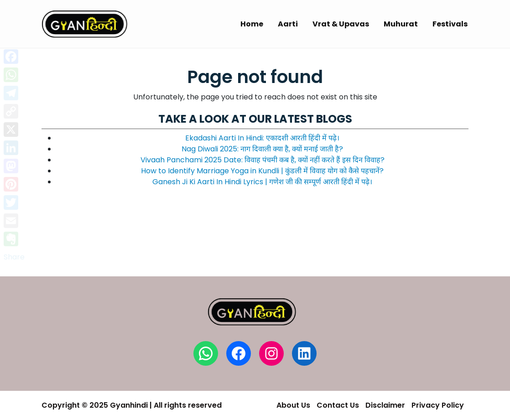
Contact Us (338, 405)
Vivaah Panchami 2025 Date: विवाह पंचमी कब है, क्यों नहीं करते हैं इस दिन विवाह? (263, 160)
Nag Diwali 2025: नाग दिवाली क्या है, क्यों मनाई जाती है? (262, 149)
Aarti (288, 24)
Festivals (450, 24)
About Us (293, 405)
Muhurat (401, 24)
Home (252, 24)
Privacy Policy (438, 405)
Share (14, 257)
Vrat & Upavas (341, 24)
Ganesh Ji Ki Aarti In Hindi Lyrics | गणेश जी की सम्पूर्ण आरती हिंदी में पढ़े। (262, 182)
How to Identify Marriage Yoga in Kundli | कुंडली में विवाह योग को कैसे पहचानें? (262, 171)
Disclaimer (385, 405)
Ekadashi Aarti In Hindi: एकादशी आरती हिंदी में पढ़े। (262, 138)
